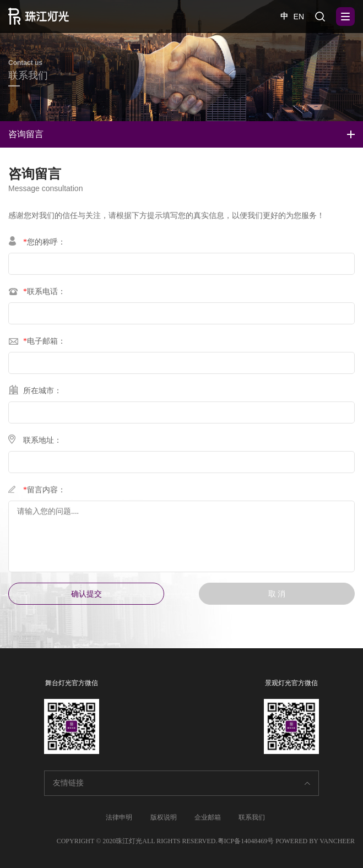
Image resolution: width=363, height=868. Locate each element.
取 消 (277, 597)
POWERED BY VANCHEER (315, 841)
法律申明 (119, 817)
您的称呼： (37, 244)
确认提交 (86, 597)
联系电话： (37, 293)
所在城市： (35, 392)
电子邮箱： (37, 343)
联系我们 (252, 817)
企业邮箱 (208, 817)
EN (299, 17)
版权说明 (164, 817)
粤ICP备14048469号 (246, 841)
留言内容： (37, 492)
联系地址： (35, 442)
